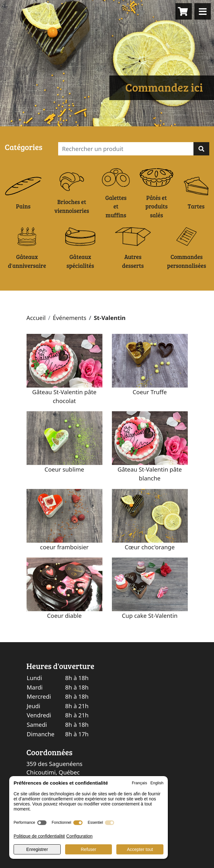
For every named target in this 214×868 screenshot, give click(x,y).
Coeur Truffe (150, 392)
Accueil (36, 318)
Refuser (88, 849)
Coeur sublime (64, 469)
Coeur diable (64, 615)
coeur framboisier (64, 547)
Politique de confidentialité (39, 836)
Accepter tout (140, 849)
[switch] (42, 823)
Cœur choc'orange (150, 547)
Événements (70, 318)
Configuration (79, 836)
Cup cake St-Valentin (150, 615)
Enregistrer (37, 849)
